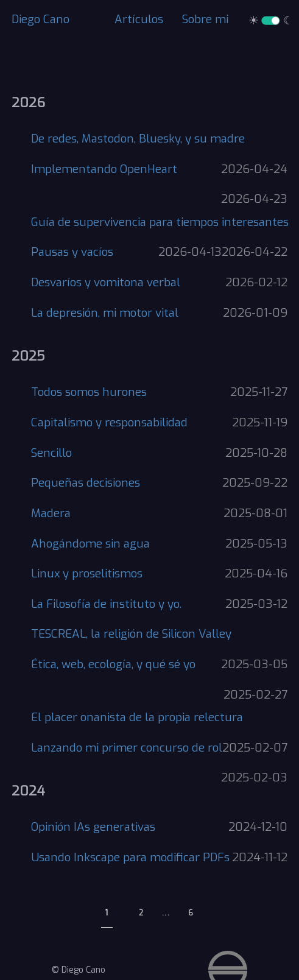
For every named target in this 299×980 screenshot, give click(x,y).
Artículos (139, 19)
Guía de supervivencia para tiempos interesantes (160, 222)
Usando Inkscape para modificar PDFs (130, 857)
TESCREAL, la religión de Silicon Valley (131, 634)
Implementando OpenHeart (104, 169)
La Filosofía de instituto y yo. (106, 604)
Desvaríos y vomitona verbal (106, 282)
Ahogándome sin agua (90, 544)
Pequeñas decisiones (86, 483)
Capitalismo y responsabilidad (109, 422)
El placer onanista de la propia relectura (137, 717)
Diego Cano (40, 19)
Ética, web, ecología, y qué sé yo (113, 664)
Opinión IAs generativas (93, 827)
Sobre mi (205, 19)
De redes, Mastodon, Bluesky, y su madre (138, 139)
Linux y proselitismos (87, 573)
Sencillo (51, 453)
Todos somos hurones (89, 392)
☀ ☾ (271, 20)
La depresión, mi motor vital (105, 313)
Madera (51, 513)
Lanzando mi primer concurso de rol (127, 748)
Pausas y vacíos (72, 252)
